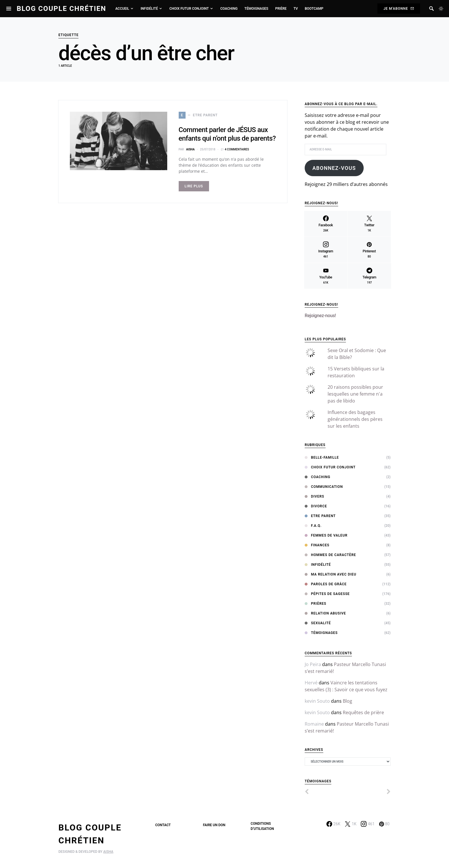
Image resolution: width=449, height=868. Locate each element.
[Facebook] (326, 224)
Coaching (318, 477)
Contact (163, 825)
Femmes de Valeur (326, 535)
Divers (314, 496)
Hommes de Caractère (330, 555)
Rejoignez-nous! (321, 305)
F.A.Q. (313, 526)
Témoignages (321, 633)
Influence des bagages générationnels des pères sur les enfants (355, 419)
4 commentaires (237, 149)
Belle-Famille (322, 457)
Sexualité (318, 623)
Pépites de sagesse (327, 594)
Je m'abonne (399, 9)
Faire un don (214, 825)
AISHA (108, 852)
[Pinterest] (369, 250)
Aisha (190, 149)
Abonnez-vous (334, 168)
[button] (441, 9)
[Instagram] (326, 250)
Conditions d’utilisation (262, 826)
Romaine (314, 724)
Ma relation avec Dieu (330, 574)
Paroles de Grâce (326, 584)
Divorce (316, 506)
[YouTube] (326, 276)
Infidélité (318, 565)
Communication (324, 487)
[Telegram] (369, 276)
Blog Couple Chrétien (61, 9)
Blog (347, 701)
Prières (316, 604)
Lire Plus (194, 186)
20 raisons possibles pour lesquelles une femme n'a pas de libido (355, 394)
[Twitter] (369, 224)
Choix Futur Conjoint (330, 467)
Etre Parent (320, 516)
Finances (317, 545)
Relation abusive (325, 613)
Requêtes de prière (363, 712)
